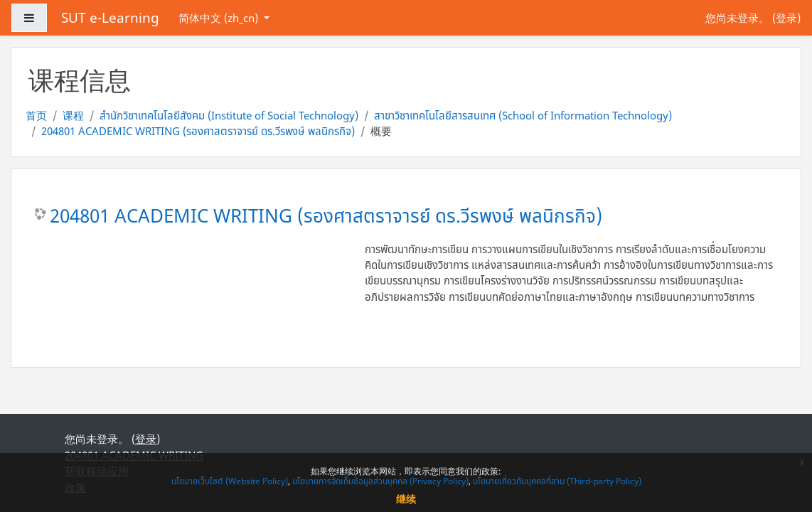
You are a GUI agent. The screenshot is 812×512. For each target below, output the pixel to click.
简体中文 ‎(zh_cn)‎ (220, 18)
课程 (73, 115)
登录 (786, 18)
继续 (406, 499)
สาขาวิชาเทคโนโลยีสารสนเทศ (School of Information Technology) (523, 115)
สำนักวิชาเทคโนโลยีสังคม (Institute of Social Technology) (229, 115)
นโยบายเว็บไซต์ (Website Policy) (230, 481)
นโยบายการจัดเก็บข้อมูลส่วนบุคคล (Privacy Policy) (380, 481)
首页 (36, 115)
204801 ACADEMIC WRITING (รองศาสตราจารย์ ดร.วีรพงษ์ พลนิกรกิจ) (198, 131)
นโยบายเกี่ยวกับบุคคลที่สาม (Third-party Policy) (557, 481)
